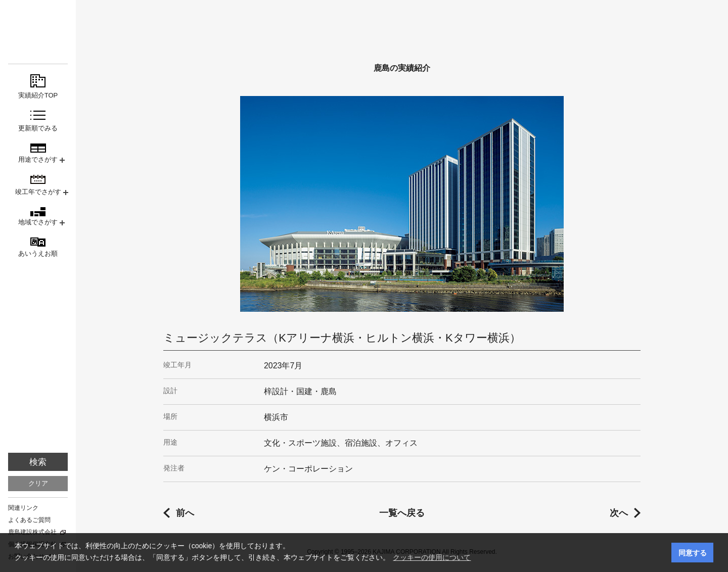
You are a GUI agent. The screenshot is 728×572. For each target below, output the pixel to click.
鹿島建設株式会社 (32, 532)
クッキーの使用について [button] (432, 557)
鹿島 (38, 26)
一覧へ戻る (402, 513)
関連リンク (23, 508)
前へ (185, 513)
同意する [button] (693, 553)
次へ (619, 513)
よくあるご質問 (29, 520)
